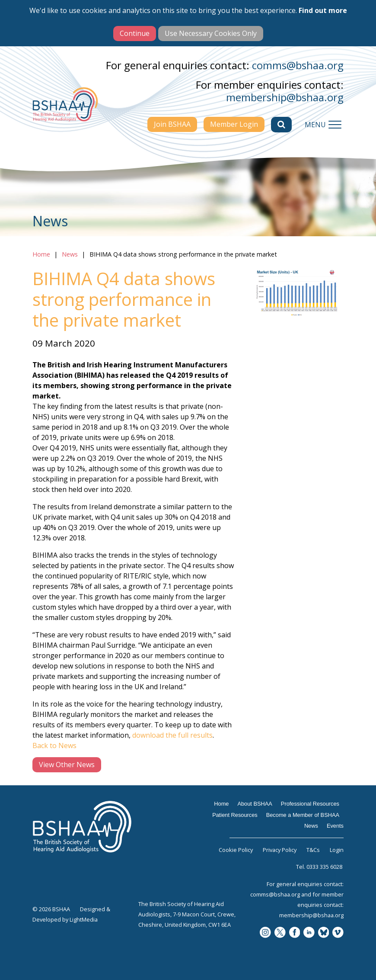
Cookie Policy (236, 850)
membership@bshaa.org (285, 97)
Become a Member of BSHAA (303, 815)
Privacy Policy (280, 850)
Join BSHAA (172, 124)
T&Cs (313, 850)
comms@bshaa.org (298, 65)
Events (335, 826)
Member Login (234, 124)
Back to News (54, 745)
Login (337, 850)
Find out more (323, 10)
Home (41, 254)
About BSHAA (255, 804)
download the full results (172, 735)
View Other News (67, 765)
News (70, 254)
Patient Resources (235, 815)
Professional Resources (310, 804)
